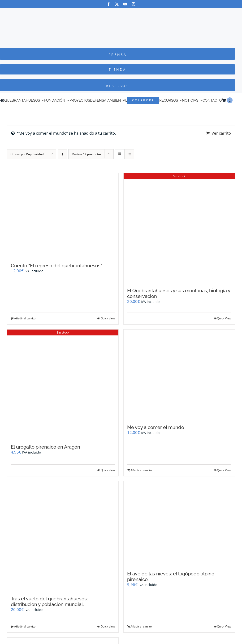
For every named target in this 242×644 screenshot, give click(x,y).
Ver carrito (221, 133)
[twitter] (117, 4)
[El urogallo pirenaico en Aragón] (63, 384)
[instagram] (133, 4)
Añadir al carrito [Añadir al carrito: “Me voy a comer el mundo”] (141, 470)
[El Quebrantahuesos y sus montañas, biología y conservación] (179, 228)
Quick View (108, 318)
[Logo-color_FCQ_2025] (121, 13)
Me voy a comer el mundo (156, 427)
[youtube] (125, 4)
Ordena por (27, 154)
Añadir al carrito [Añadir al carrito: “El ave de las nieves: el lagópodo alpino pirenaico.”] (141, 626)
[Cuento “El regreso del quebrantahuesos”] (63, 216)
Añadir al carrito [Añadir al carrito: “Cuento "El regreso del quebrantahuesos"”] (25, 318)
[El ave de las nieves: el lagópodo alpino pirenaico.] (179, 524)
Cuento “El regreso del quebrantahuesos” (56, 266)
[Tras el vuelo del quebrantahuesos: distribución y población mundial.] (63, 536)
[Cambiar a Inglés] (235, 100)
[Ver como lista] (129, 154)
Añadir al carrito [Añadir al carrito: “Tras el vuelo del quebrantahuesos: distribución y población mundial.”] (25, 626)
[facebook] (109, 4)
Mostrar (86, 154)
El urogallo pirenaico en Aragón (45, 447)
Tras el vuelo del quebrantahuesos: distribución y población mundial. (49, 602)
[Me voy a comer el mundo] (179, 375)
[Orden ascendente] (62, 154)
